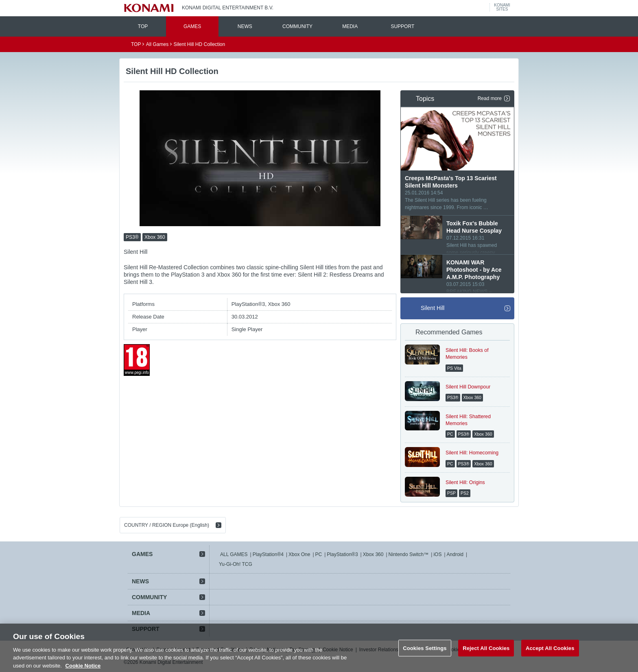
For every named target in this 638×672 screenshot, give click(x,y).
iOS (437, 554)
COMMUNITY (297, 26)
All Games (157, 44)
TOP (143, 26)
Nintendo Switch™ (409, 554)
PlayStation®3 (342, 554)
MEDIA (350, 26)
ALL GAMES (234, 554)
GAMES (192, 26)
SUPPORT (402, 26)
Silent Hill (433, 308)
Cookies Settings (425, 659)
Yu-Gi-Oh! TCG (236, 564)
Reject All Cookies (486, 659)
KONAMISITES (502, 7)
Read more (490, 98)
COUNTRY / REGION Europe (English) (167, 525)
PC (319, 554)
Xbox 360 (373, 554)
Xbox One (299, 554)
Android (455, 554)
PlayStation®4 (268, 554)
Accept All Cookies (550, 659)
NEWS (245, 26)
